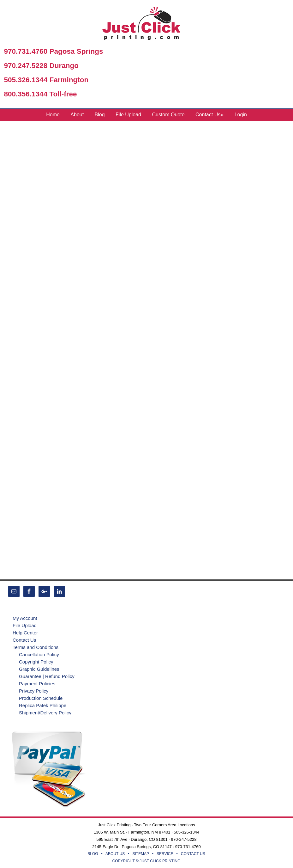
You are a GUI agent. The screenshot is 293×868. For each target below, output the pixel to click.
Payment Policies (37, 684)
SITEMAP (141, 854)
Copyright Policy (36, 662)
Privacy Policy (34, 691)
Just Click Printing (146, 25)
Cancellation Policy (39, 654)
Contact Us (24, 640)
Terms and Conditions (36, 647)
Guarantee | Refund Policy (47, 676)
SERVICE (165, 854)
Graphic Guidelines (39, 669)
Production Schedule (41, 698)
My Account (25, 618)
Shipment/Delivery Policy (45, 713)
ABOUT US (115, 854)
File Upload (25, 625)
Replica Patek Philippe (43, 705)
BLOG (93, 854)
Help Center (25, 633)
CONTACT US (193, 854)
